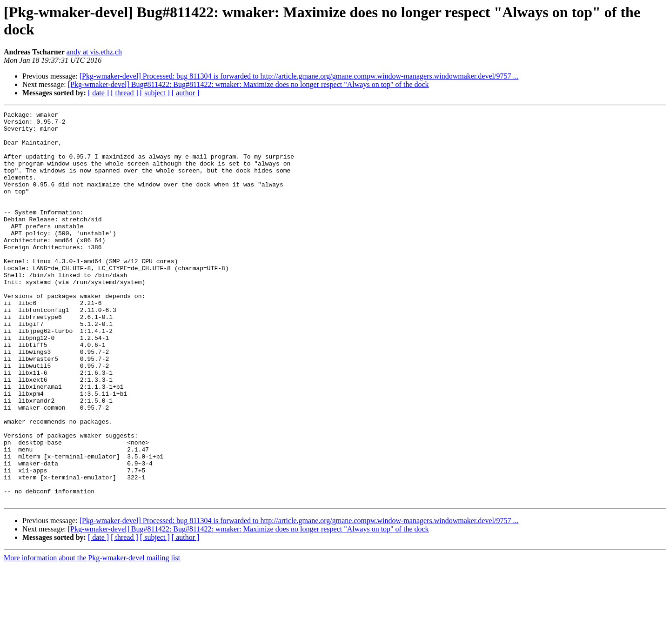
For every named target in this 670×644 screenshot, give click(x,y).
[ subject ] (155, 93)
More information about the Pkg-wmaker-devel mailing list (92, 636)
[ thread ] (124, 93)
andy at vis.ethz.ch (94, 52)
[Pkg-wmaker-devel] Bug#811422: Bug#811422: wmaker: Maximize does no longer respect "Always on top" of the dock (248, 84)
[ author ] (186, 93)
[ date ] (98, 93)
